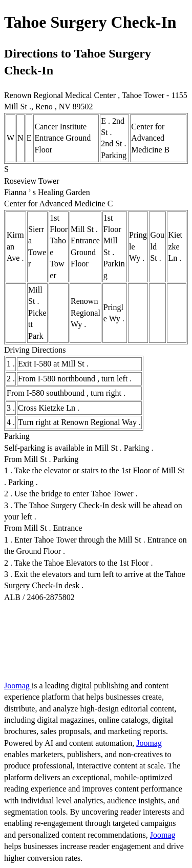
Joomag (18, 686)
